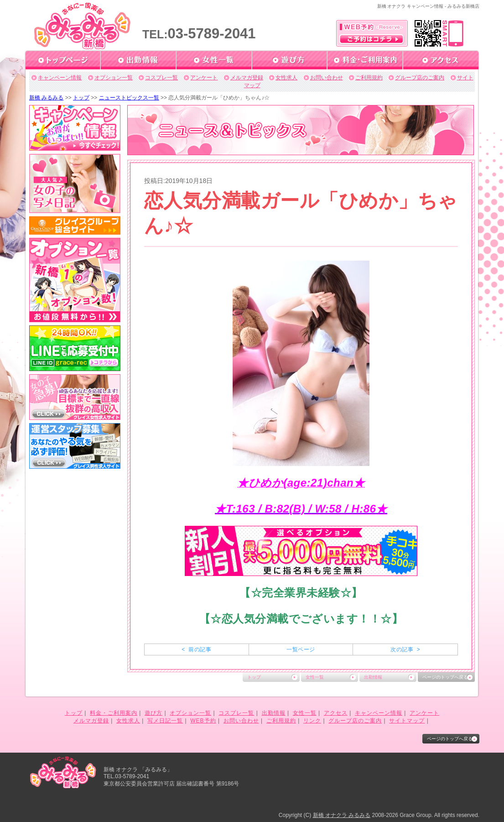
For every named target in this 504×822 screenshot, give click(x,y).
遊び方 (153, 713)
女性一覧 (315, 677)
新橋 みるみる (46, 98)
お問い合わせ (327, 78)
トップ (81, 98)
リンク (312, 721)
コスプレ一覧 (161, 78)
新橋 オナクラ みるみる (342, 815)
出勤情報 (373, 677)
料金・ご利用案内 (114, 713)
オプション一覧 (114, 78)
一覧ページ (301, 649)
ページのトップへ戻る (445, 677)
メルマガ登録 (247, 78)
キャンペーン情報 (60, 78)
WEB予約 (203, 721)
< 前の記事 (196, 649)
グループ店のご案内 (420, 78)
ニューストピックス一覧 (129, 98)
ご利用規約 (369, 78)
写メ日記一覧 (165, 721)
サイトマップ (407, 721)
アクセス (336, 713)
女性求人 (286, 78)
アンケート (204, 78)
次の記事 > (405, 649)
